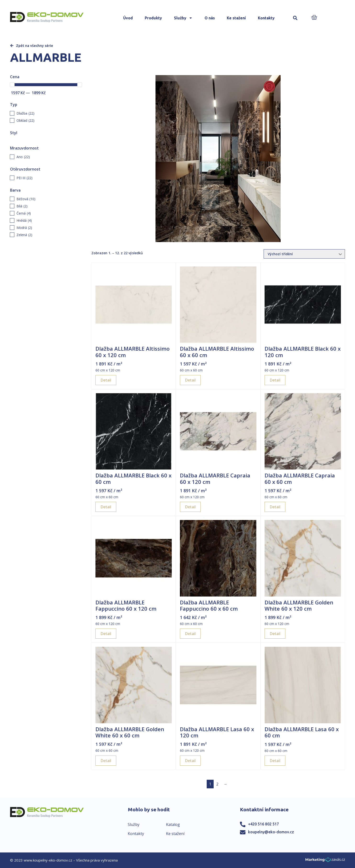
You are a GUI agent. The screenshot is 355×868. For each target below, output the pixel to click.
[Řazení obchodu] (304, 254)
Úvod (128, 18)
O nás (210, 18)
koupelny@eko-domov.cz (271, 832)
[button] (295, 18)
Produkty (153, 18)
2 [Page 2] (217, 784)
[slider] (12, 85)
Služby (183, 18)
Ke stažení (236, 18)
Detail (106, 380)
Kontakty (266, 18)
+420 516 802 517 (263, 824)
